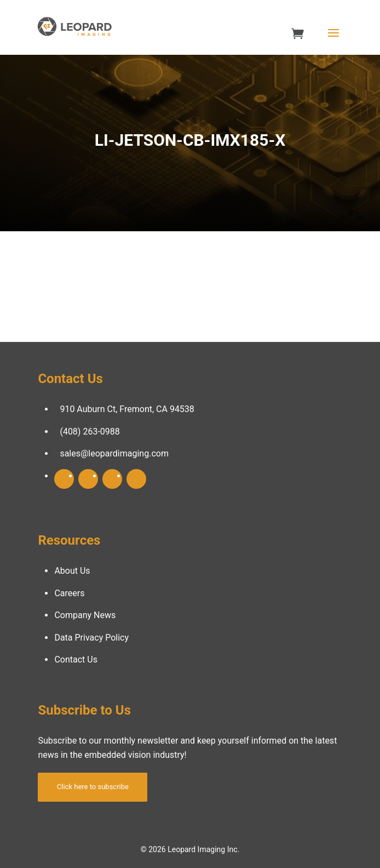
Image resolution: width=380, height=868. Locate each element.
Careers (69, 593)
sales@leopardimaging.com (114, 453)
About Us (72, 571)
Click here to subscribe (93, 787)
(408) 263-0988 (90, 432)
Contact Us (76, 659)
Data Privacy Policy (91, 638)
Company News (85, 615)
